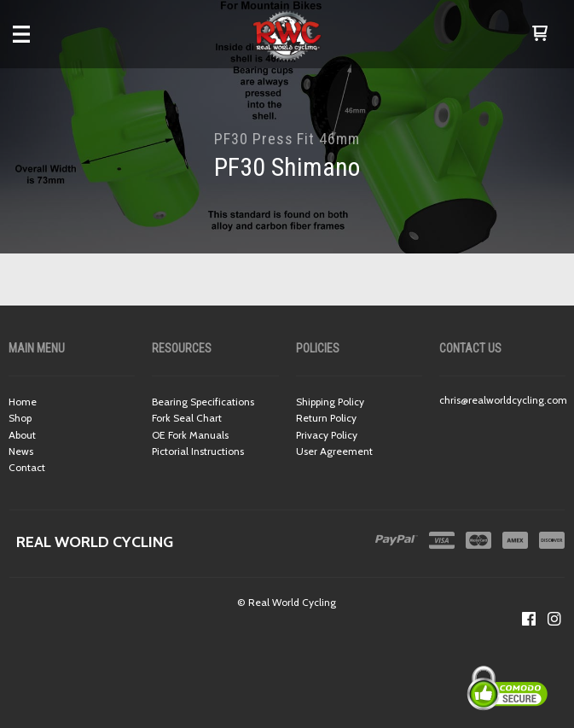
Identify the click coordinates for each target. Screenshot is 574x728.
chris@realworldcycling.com (503, 400)
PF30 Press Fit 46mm (287, 139)
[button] (540, 34)
